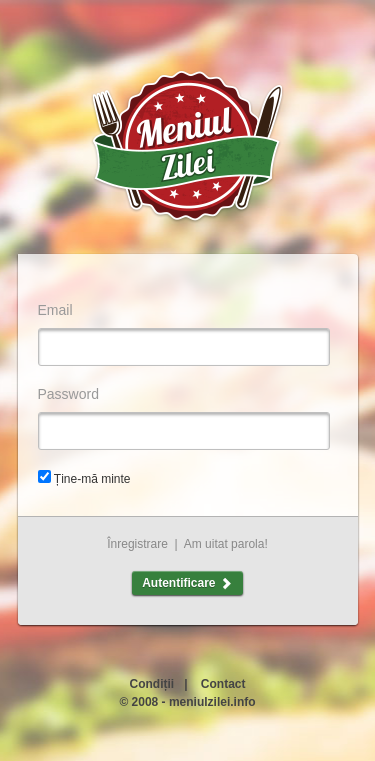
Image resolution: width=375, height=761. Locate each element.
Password (68, 394)
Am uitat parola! (226, 544)
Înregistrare (137, 544)
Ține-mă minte (92, 479)
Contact (223, 684)
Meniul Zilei (188, 147)
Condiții (151, 684)
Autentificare (187, 583)
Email (55, 310)
